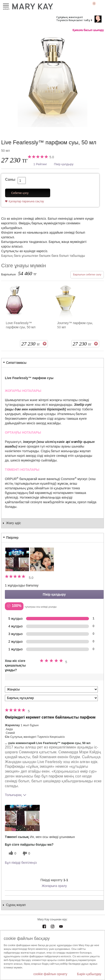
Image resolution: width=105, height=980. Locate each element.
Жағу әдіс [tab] (13, 523)
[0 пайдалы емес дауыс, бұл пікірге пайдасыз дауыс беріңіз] (26, 853)
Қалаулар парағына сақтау (26, 201)
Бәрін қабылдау (89, 974)
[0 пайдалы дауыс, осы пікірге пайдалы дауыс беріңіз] (12, 853)
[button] (22, 818)
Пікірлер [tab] (12, 538)
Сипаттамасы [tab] (16, 363)
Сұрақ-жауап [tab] (16, 905)
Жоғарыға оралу (54, 886)
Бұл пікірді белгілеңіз (21, 863)
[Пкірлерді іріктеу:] (51, 689)
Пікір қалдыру (64, 164)
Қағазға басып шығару (88, 30)
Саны (10, 179)
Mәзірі (6, 6)
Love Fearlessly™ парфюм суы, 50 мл (21, 325)
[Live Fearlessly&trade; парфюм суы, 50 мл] (52, 81)
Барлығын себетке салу (87, 274)
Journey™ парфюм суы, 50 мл (75, 325)
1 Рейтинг (40, 164)
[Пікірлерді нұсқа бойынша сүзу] (51, 698)
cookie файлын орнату (50, 974)
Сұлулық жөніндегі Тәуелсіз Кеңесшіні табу (73, 19)
